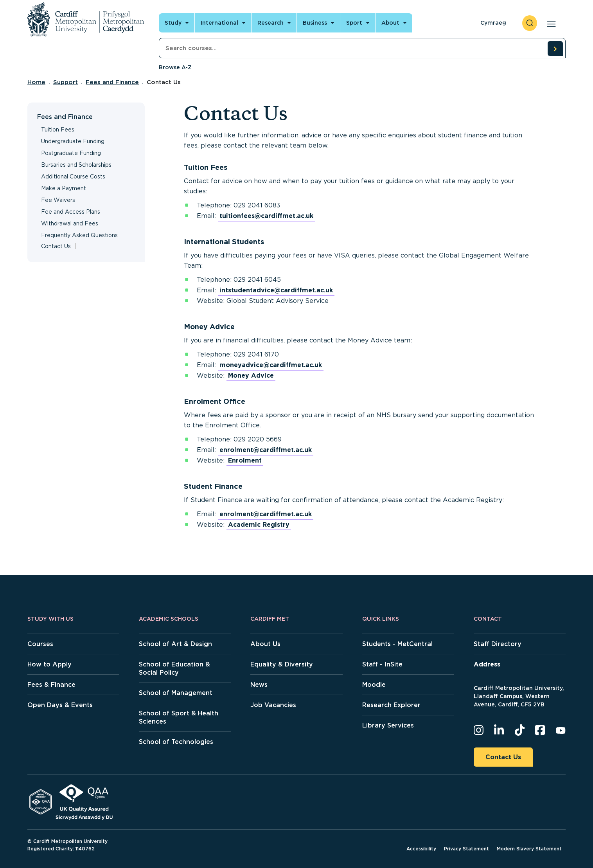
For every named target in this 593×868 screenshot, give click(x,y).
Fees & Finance (51, 685)
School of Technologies (176, 742)
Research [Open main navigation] (270, 23)
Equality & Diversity (282, 664)
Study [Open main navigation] (173, 23)
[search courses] (555, 49)
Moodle (374, 685)
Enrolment (245, 460)
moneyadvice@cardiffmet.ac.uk (271, 365)
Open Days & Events (60, 705)
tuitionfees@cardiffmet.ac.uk (266, 216)
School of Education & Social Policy (174, 668)
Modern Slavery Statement (529, 849)
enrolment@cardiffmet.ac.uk (266, 450)
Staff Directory (498, 644)
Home (36, 82)
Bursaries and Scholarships (76, 165)
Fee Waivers (58, 200)
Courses (40, 644)
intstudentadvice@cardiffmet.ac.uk (276, 290)
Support (66, 82)
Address (487, 664)
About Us (265, 644)
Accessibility (421, 849)
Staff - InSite (382, 664)
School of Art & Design (175, 644)
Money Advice (251, 375)
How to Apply (49, 664)
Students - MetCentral (397, 644)
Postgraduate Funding (71, 153)
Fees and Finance (112, 82)
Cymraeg (493, 23)
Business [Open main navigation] (315, 23)
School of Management (176, 693)
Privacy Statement (466, 849)
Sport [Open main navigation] (354, 23)
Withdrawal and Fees (70, 223)
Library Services (388, 725)
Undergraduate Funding (73, 141)
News (259, 685)
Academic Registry (259, 525)
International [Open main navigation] (219, 23)
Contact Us (503, 757)
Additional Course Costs (73, 176)
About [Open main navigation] (390, 23)
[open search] (530, 23)
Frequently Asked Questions (79, 235)
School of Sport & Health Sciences (179, 717)
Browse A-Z (175, 67)
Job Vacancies (273, 705)
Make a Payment (64, 188)
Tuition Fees (58, 130)
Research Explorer (391, 705)
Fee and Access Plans (71, 212)
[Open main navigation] (550, 23)
